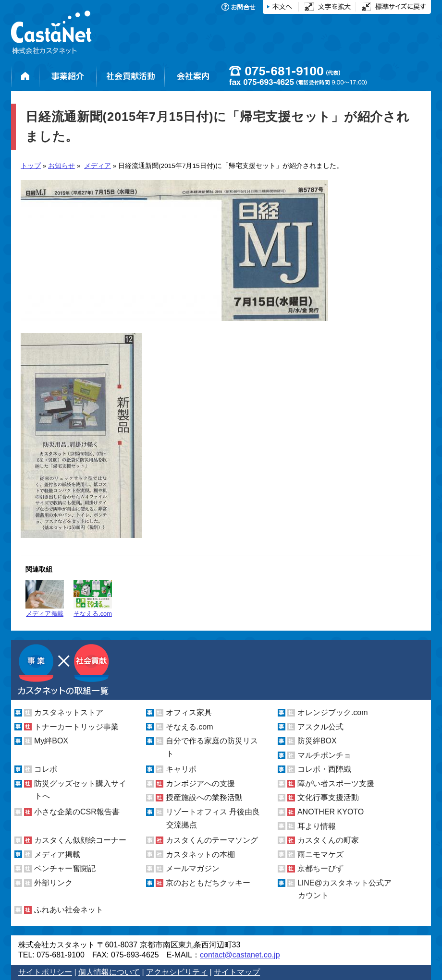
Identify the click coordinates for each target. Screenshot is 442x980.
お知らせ (61, 166)
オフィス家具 (189, 712)
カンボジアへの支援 (200, 783)
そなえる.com (93, 598)
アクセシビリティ (177, 972)
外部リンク (53, 883)
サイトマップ (237, 972)
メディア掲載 (45, 598)
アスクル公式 (320, 727)
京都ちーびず (320, 868)
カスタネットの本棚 (200, 855)
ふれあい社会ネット (69, 910)
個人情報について (109, 972)
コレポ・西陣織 (324, 769)
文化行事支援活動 (328, 797)
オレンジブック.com (333, 712)
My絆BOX (51, 741)
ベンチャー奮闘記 (65, 868)
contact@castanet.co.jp (240, 955)
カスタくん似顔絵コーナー (80, 840)
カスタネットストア (69, 712)
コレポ (46, 769)
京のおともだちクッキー (208, 883)
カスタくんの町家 (328, 840)
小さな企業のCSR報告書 (77, 812)
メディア (98, 166)
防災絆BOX (317, 741)
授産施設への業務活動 (204, 797)
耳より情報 (317, 826)
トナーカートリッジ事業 (76, 727)
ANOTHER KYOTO (331, 812)
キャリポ (181, 769)
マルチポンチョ (324, 755)
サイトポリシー (45, 972)
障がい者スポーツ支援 (336, 783)
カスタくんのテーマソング (212, 840)
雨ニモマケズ (320, 855)
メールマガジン (193, 868)
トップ (31, 166)
